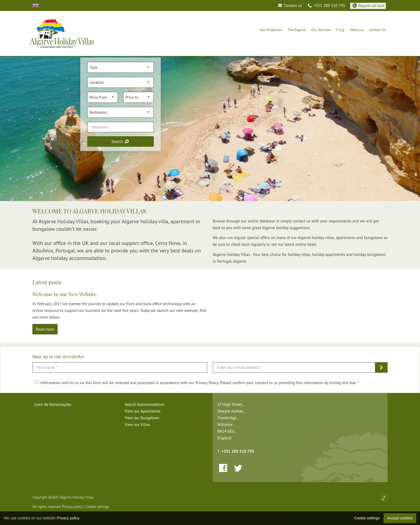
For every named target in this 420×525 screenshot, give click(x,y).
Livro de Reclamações (53, 404)
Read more (45, 329)
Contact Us (377, 30)
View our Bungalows (142, 418)
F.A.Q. (340, 30)
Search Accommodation (145, 404)
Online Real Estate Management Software (384, 497)
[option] (210, 129)
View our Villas (137, 424)
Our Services (321, 30)
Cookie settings (97, 507)
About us (357, 30)
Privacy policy (73, 507)
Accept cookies (400, 518)
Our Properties (271, 30)
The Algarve (297, 30)
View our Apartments (142, 411)
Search (121, 141)
